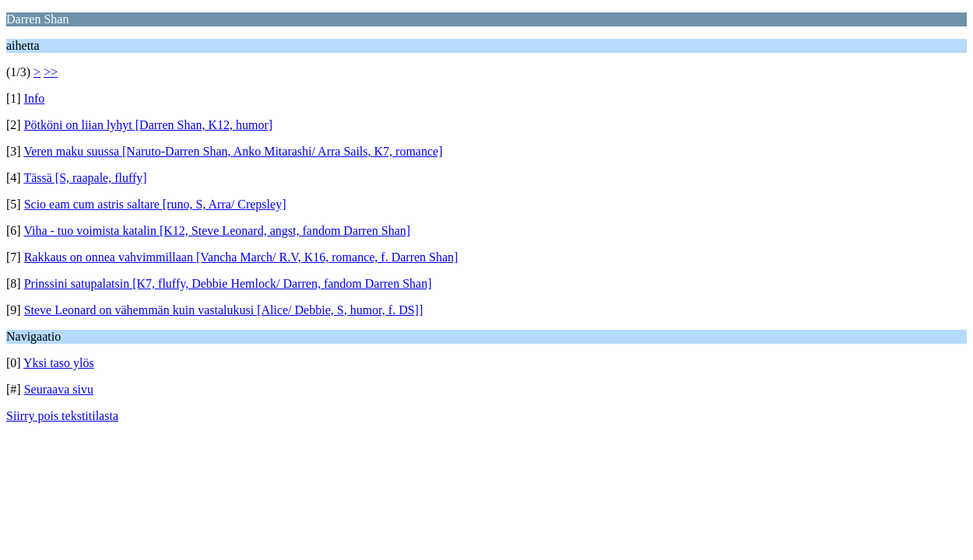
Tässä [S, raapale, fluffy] (85, 178)
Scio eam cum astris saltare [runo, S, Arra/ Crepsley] (155, 204)
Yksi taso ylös (59, 363)
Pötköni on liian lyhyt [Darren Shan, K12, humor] (149, 125)
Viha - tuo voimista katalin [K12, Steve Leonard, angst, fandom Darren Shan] (217, 231)
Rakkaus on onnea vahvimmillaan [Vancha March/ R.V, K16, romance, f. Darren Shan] (241, 257)
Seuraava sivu (59, 389)
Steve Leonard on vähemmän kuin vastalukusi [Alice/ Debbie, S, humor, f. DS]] (224, 310)
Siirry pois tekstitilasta (62, 416)
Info (35, 98)
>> (51, 72)
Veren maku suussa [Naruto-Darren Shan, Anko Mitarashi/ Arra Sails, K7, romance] (233, 151)
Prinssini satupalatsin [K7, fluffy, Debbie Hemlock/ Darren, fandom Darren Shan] (228, 283)
